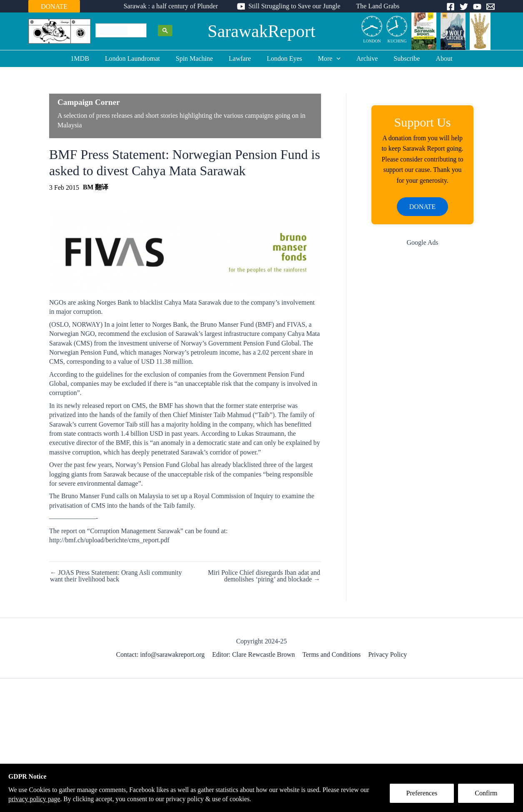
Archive (362, 58)
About (434, 58)
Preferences (422, 794)
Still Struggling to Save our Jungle (294, 6)
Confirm (487, 794)
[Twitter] (464, 7)
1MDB (90, 58)
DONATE (54, 6)
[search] (114, 31)
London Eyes (285, 58)
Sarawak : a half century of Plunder (173, 6)
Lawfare (242, 58)
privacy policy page (45, 799)
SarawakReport (262, 31)
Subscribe (399, 58)
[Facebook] (451, 7)
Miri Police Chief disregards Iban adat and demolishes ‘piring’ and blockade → (264, 576)
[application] (334, 59)
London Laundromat (140, 58)
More (327, 59)
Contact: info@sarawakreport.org (161, 654)
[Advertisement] (422, 387)
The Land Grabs (375, 6)
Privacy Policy (387, 654)
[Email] (491, 7)
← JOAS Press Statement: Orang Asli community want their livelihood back (116, 576)
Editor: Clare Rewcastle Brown (254, 654)
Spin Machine (199, 58)
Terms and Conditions (332, 654)
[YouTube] (477, 7)
